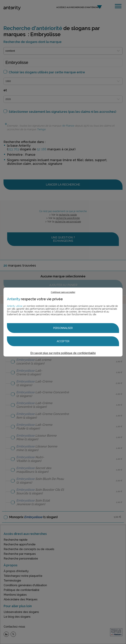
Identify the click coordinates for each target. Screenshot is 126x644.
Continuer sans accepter (63, 292)
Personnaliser (63, 328)
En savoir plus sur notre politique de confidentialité (63, 353)
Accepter (63, 341)
